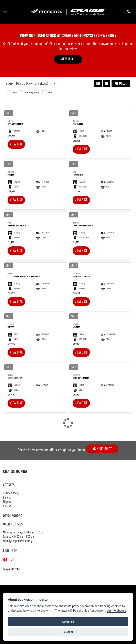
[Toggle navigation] (5, 12)
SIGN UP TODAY (102, 449)
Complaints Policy (12, 569)
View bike (16, 144)
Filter (121, 84)
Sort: (10, 84)
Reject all (68, 632)
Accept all (68, 622)
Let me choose (117, 611)
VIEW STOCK (68, 59)
